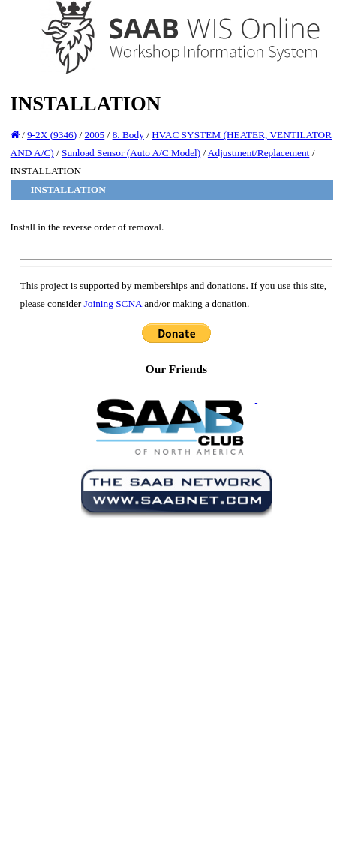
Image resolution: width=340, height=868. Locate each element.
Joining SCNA (113, 303)
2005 (95, 135)
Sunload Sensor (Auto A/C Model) (131, 153)
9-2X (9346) (52, 135)
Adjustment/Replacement (259, 153)
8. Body (128, 135)
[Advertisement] (166, 690)
